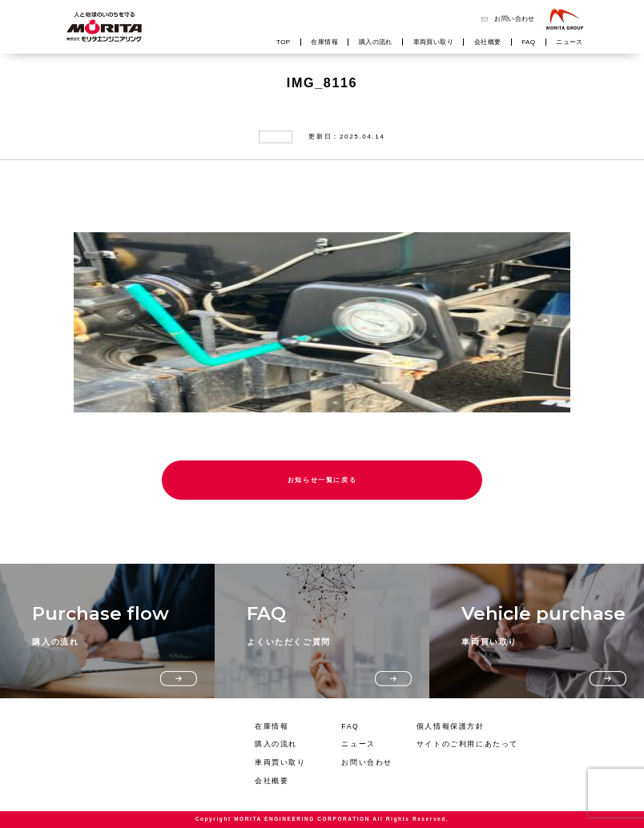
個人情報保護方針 (451, 726)
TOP (284, 42)
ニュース (570, 42)
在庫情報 (324, 42)
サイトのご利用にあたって (467, 744)
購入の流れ (376, 42)
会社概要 (488, 42)
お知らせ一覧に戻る (322, 480)
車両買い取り (433, 42)
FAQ (528, 42)
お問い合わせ (514, 19)
